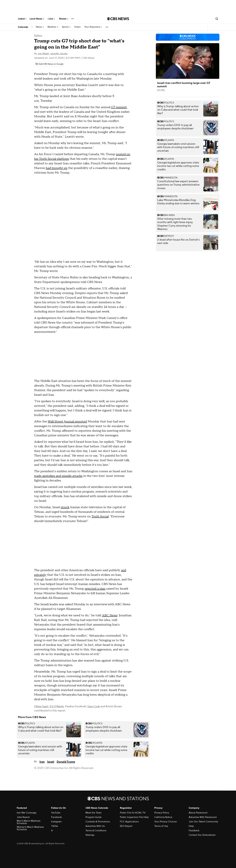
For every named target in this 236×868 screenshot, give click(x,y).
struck (65, 507)
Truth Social (100, 516)
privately (40, 575)
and (124, 570)
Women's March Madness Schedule (30, 828)
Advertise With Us (95, 826)
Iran (42, 762)
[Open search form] (217, 19)
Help (191, 826)
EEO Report (126, 826)
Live (52, 19)
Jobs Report (23, 817)
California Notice (163, 817)
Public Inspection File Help (134, 817)
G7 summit (119, 107)
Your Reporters (93, 27)
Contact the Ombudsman (202, 835)
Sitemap (90, 835)
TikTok (55, 826)
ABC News (110, 615)
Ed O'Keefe (57, 706)
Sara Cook (94, 706)
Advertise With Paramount (203, 817)
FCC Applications (129, 822)
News (40, 27)
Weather (53, 27)
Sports (66, 27)
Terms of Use (161, 826)
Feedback (194, 831)
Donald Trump (66, 762)
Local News (37, 19)
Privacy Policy (162, 813)
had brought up (57, 168)
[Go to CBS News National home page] (118, 19)
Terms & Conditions (96, 831)
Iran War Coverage (27, 813)
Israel (51, 762)
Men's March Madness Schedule (29, 822)
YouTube (56, 813)
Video (77, 27)
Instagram (56, 822)
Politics (38, 35)
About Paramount (198, 813)
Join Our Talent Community (203, 822)
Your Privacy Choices (166, 822)
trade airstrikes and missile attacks (58, 476)
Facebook (56, 817)
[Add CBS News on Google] (49, 64)
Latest (22, 19)
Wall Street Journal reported (67, 422)
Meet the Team (94, 813)
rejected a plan (95, 589)
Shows (64, 19)
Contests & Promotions (98, 822)
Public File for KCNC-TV (133, 813)
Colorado (23, 27)
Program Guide (94, 817)
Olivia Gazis (41, 706)
